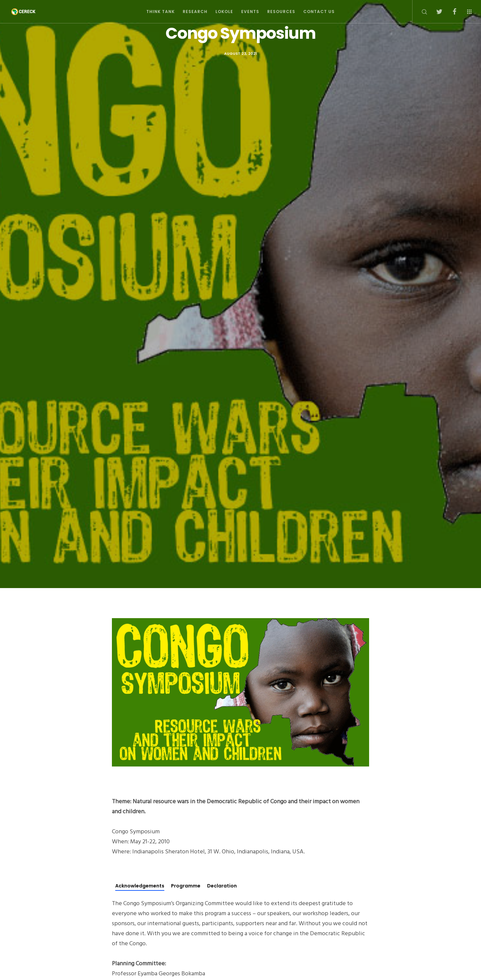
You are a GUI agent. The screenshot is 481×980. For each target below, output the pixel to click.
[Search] (420, 12)
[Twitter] (435, 12)
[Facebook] (450, 12)
